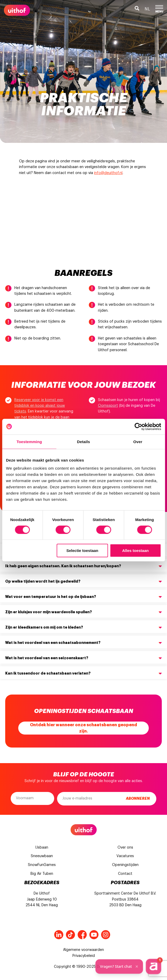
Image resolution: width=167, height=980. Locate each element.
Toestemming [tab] (29, 441)
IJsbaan (42, 848)
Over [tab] (138, 441)
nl (147, 9)
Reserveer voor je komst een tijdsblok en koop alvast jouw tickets (40, 406)
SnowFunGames (42, 865)
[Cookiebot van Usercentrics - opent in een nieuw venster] (138, 426)
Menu (159, 9)
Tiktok (70, 935)
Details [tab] (84, 441)
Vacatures (125, 856)
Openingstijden (125, 865)
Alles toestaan (135, 551)
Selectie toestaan (82, 551)
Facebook (82, 935)
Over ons (125, 848)
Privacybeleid (84, 956)
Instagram (106, 935)
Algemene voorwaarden (83, 950)
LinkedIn (59, 935)
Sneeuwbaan (42, 856)
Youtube (94, 935)
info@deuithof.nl (108, 173)
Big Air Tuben (42, 874)
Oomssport (108, 406)
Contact (125, 874)
